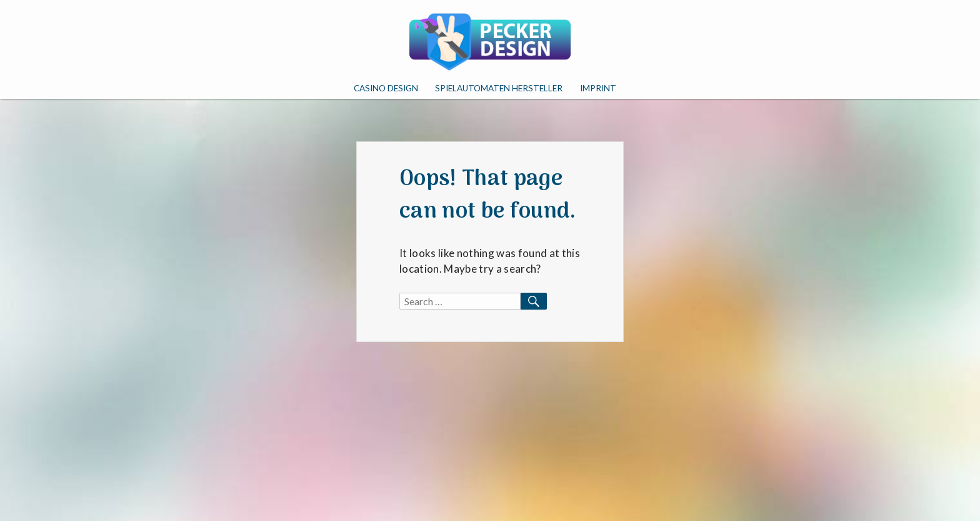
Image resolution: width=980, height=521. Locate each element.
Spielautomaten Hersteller (499, 88)
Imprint (598, 88)
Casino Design (386, 88)
